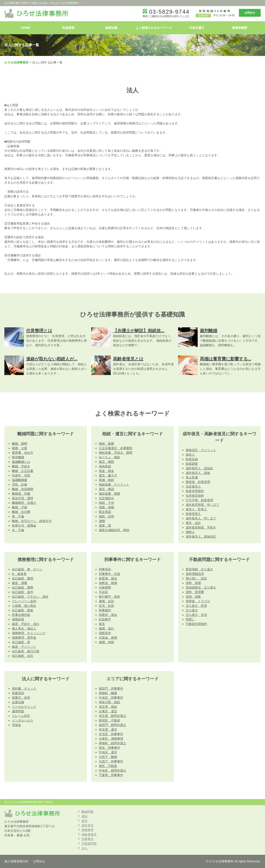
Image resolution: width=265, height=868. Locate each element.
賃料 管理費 (195, 592)
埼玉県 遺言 (108, 729)
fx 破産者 (19, 574)
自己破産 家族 (23, 610)
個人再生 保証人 (24, 628)
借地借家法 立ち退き (201, 587)
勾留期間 (105, 587)
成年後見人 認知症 (199, 468)
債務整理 (88, 830)
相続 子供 (106, 503)
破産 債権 (20, 583)
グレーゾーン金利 (24, 601)
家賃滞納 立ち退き (199, 569)
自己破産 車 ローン (27, 569)
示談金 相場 (108, 638)
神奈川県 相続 (109, 702)
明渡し (190, 619)
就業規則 (18, 693)
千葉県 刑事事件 (111, 775)
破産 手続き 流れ (26, 624)
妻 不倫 (18, 516)
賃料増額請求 (195, 574)
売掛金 (17, 725)
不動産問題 (89, 844)
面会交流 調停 (23, 498)
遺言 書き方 (108, 475)
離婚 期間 (20, 444)
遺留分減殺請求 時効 (114, 530)
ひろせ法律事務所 (17, 62)
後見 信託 (193, 523)
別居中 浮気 (21, 475)
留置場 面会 (108, 578)
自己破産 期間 (23, 587)
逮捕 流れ (106, 628)
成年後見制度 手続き (201, 527)
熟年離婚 (18, 457)
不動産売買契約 (196, 624)
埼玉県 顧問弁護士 (113, 716)
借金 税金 (106, 471)
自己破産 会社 (23, 656)
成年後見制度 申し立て (202, 505)
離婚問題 (88, 812)
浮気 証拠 (20, 485)
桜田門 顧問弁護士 (113, 725)
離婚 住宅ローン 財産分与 (32, 521)
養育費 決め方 (23, 453)
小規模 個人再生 (24, 606)
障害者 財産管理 (198, 482)
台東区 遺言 (108, 711)
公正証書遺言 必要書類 (116, 448)
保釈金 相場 (108, 583)
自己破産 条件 (23, 592)
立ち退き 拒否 (196, 606)
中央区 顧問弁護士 (113, 770)
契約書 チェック (24, 689)
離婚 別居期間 (23, 489)
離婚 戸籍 (20, 507)
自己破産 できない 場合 (30, 597)
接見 (102, 624)
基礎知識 (111, 28)
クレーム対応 (21, 716)
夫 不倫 (18, 530)
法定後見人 (193, 486)
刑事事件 (88, 839)
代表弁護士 (197, 28)
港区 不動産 (108, 766)
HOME (26, 28)
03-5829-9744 (169, 12)
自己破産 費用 (23, 578)
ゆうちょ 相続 (109, 457)
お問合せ (250, 13)
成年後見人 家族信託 (201, 537)
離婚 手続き (21, 466)
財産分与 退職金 (24, 525)
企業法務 (18, 702)
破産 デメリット (24, 647)
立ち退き (192, 610)
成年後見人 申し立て (201, 518)
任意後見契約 (195, 496)
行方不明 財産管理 (199, 500)
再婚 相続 (106, 480)
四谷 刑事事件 (109, 748)
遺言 (84, 821)
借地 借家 (193, 597)
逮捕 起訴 (106, 601)
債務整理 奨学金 (24, 638)
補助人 (190, 532)
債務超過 (18, 619)
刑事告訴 (105, 569)
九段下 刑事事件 (111, 761)
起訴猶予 (105, 619)
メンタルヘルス (23, 720)
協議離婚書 (20, 480)
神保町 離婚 (108, 693)
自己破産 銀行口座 (26, 651)
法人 (84, 848)
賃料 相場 (193, 583)
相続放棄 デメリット (114, 485)
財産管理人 (193, 514)
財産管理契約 (195, 491)
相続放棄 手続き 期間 (116, 453)
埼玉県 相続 (108, 707)
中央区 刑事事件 (111, 698)
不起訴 (103, 592)
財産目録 (192, 459)
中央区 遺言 (108, 752)
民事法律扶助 (21, 615)
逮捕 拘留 (106, 642)
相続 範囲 (106, 444)
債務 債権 (106, 507)
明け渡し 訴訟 (196, 578)
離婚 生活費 (21, 512)
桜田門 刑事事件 (111, 689)
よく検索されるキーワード (154, 28)
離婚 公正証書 (23, 471)
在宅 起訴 (106, 606)
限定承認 (105, 512)
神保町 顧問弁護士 (113, 743)
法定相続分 (106, 498)
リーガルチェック (24, 707)
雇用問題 (18, 711)
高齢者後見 (89, 834)
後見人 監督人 (196, 509)
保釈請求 (105, 633)
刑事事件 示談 (109, 574)
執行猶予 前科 (109, 597)
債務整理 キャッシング (29, 633)
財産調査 (192, 464)
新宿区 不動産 (109, 720)
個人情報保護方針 (17, 861)
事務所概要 (240, 28)
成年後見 (88, 825)
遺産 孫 (105, 525)
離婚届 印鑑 (21, 494)
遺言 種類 (106, 462)
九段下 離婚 (108, 757)
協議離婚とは (21, 462)
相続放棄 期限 (109, 494)
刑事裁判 (105, 610)
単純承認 (105, 466)
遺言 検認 (106, 489)
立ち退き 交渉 (196, 615)
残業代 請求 (21, 698)
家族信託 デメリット (201, 450)
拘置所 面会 (108, 615)
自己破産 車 (21, 642)
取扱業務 (68, 28)
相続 (84, 816)
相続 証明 (106, 516)
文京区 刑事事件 (111, 734)
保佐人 (190, 455)
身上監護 (192, 477)
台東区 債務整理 (111, 739)
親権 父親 (20, 448)
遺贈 (102, 521)
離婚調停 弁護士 (24, 503)
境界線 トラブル (198, 601)
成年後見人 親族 (198, 473)
